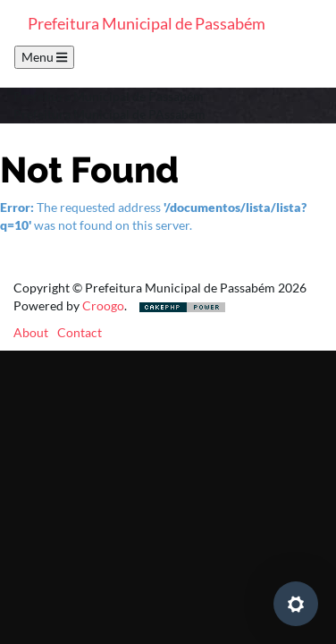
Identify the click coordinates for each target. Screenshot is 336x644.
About (31, 332)
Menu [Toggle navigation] (44, 57)
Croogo (103, 305)
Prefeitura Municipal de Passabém (147, 23)
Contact (80, 332)
